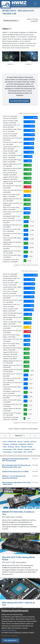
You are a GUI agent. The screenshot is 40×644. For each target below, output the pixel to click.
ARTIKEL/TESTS (9, 11)
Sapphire (27, 449)
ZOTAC (30, 452)
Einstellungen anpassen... (10, 636)
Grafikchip (14, 444)
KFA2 (5, 447)
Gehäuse (6, 444)
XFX (25, 452)
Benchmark (12, 442)
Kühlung (11, 447)
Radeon (20, 449)
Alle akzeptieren (10, 640)
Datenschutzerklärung (9, 630)
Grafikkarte (22, 444)
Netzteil (24, 447)
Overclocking (7, 449)
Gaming (26, 442)
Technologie (7, 452)
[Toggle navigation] (35, 4)
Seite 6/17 (19, 436)
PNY (15, 449)
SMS (33, 449)
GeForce (33, 442)
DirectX (20, 442)
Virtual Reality (17, 452)
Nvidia (30, 447)
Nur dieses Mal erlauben (20, 101)
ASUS (5, 442)
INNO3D (30, 444)
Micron (17, 447)
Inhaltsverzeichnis (11, 21)
